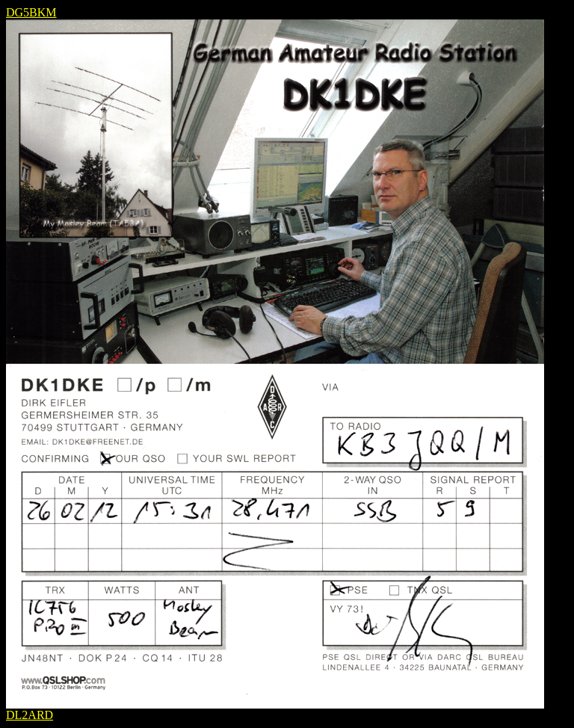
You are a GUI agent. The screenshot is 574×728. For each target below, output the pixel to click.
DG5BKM (31, 12)
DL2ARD (30, 715)
